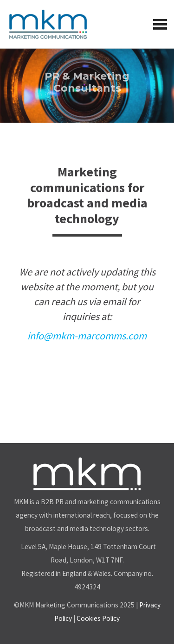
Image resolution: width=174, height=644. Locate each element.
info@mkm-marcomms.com (87, 336)
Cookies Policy (98, 618)
